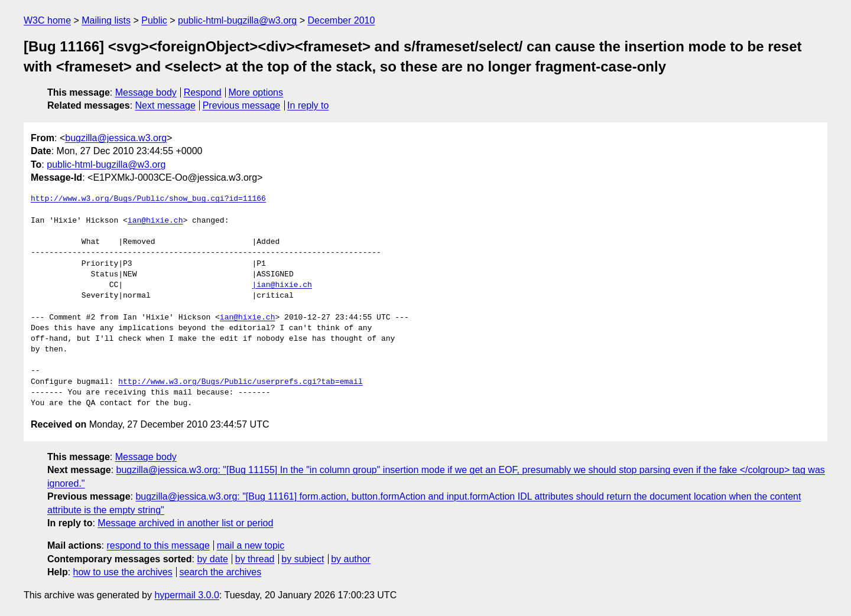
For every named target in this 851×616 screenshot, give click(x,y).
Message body (146, 92)
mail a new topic (251, 545)
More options (256, 92)
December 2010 (342, 20)
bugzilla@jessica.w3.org (116, 138)
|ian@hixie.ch (282, 285)
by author (351, 559)
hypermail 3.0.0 (186, 595)
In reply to (308, 105)
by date (212, 559)
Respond (203, 92)
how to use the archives (123, 572)
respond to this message (158, 545)
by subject (303, 559)
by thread (255, 559)
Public (154, 20)
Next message (165, 105)
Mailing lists (106, 20)
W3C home (47, 20)
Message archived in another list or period (185, 523)
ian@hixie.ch (155, 221)
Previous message (242, 105)
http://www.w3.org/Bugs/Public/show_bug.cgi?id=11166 (148, 199)
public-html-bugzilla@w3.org (237, 20)
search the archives (221, 572)
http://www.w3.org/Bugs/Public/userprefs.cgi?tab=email (240, 382)
